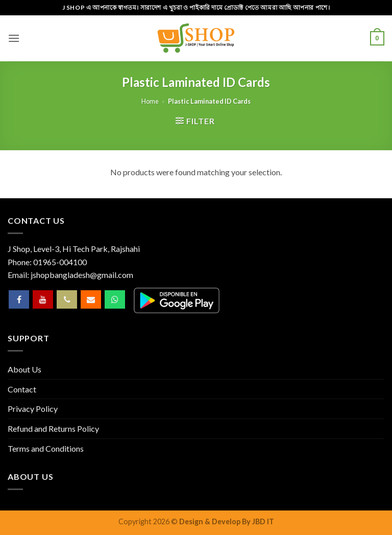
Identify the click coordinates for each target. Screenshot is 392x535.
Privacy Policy (33, 409)
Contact (22, 389)
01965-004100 (60, 262)
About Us (24, 369)
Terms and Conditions (46, 448)
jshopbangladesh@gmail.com (82, 275)
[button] (14, 38)
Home (150, 101)
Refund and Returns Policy (53, 428)
